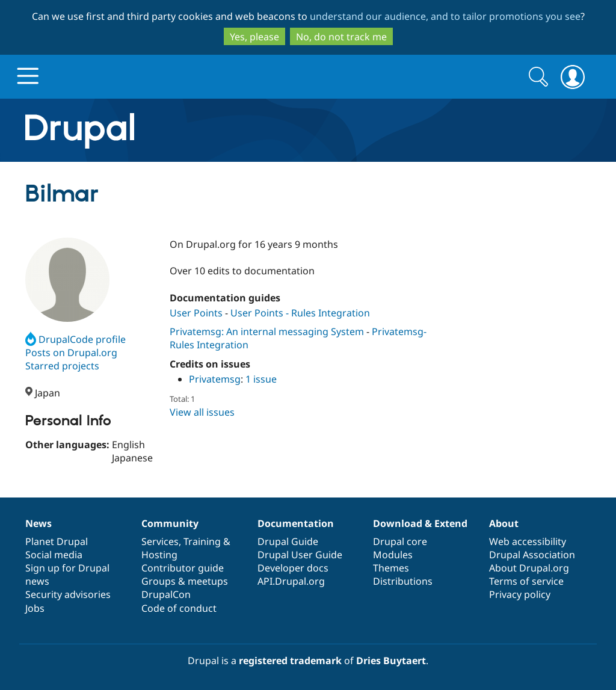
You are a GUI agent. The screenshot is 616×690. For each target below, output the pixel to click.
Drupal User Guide (300, 555)
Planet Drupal (57, 541)
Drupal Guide (288, 541)
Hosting (159, 555)
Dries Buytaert (391, 661)
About (504, 523)
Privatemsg (215, 379)
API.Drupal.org (291, 581)
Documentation (296, 523)
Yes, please (254, 37)
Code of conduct (179, 608)
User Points (197, 313)
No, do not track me (341, 37)
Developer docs (293, 568)
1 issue (261, 379)
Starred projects (62, 366)
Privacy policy (520, 594)
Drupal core (400, 541)
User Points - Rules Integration (300, 313)
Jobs (35, 608)
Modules (393, 555)
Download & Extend (420, 523)
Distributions (403, 581)
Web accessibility (528, 541)
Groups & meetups (185, 581)
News (38, 523)
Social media (54, 555)
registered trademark (290, 661)
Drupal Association (532, 555)
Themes (391, 568)
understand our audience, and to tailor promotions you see (445, 16)
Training (202, 541)
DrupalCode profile (75, 339)
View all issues (202, 412)
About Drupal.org (529, 568)
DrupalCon (166, 594)
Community (170, 523)
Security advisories (68, 594)
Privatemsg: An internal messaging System (267, 331)
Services (160, 541)
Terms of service (526, 581)
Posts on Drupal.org (71, 353)
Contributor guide (183, 568)
